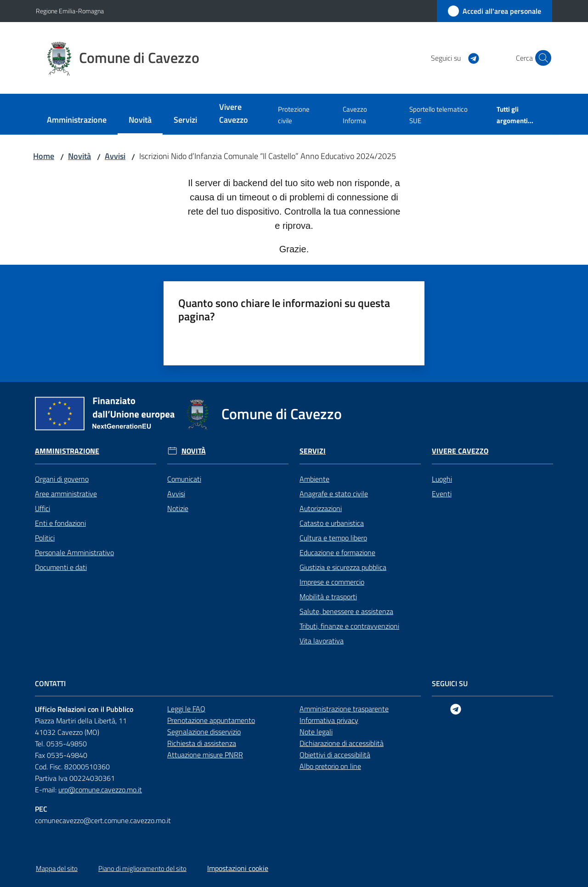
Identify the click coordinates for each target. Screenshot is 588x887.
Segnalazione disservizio (204, 732)
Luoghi (442, 479)
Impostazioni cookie (238, 868)
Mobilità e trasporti (328, 597)
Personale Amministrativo (74, 552)
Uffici (42, 508)
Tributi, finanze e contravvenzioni (349, 626)
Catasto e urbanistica (332, 523)
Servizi (313, 451)
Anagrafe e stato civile (334, 494)
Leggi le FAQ (186, 709)
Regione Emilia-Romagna (70, 11)
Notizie (178, 508)
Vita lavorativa (322, 641)
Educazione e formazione (337, 552)
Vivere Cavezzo (460, 451)
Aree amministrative (66, 494)
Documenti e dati (61, 567)
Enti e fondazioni (60, 523)
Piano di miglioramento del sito (142, 868)
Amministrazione (67, 451)
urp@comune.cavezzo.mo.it (100, 790)
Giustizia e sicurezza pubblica (343, 567)
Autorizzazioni (321, 508)
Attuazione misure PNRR (205, 755)
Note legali (316, 732)
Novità (79, 156)
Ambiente (314, 479)
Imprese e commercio (332, 582)
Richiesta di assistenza (202, 743)
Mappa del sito (57, 868)
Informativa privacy (329, 720)
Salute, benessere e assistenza (346, 611)
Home (44, 156)
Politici (45, 538)
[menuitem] (77, 121)
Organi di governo (62, 479)
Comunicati (184, 479)
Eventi (442, 494)
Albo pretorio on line (330, 766)
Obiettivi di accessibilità (335, 755)
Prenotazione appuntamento (211, 720)
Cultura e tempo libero (333, 538)
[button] (541, 58)
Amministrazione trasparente (344, 709)
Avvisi (115, 156)
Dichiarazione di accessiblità (342, 743)
